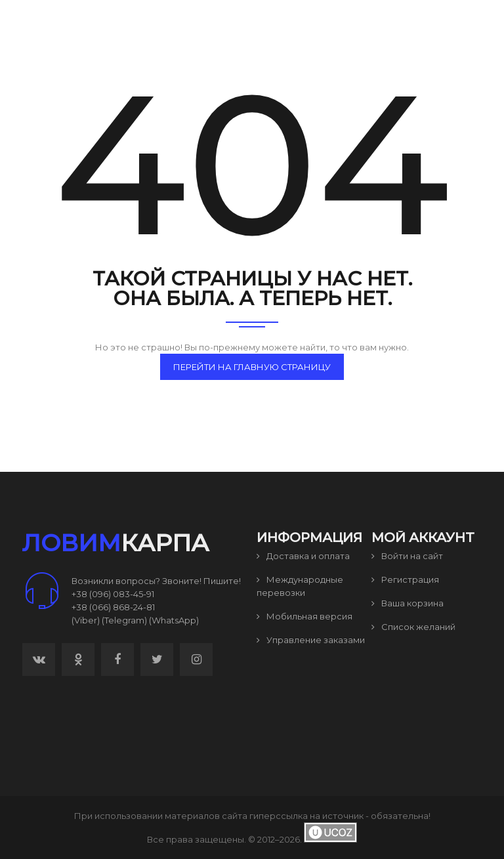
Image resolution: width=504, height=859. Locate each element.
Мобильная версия (304, 616)
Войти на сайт (407, 556)
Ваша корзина (408, 603)
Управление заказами (311, 640)
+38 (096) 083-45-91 (113, 594)
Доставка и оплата (303, 556)
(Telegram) (124, 620)
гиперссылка (279, 816)
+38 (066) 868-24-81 (113, 607)
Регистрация (405, 579)
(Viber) (86, 620)
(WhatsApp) (174, 620)
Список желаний (413, 627)
